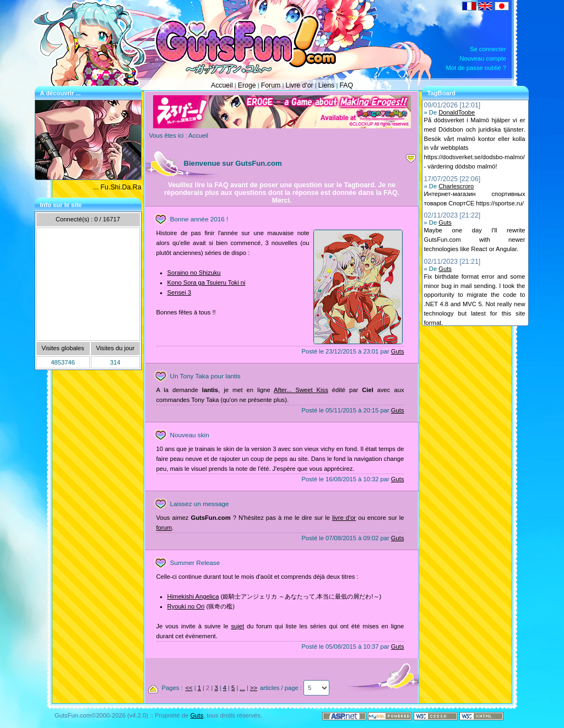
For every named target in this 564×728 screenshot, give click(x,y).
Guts (398, 351)
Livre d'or (299, 85)
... (242, 688)
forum (164, 528)
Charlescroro (456, 186)
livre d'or (344, 518)
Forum (271, 85)
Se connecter (488, 49)
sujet (237, 626)
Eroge (247, 85)
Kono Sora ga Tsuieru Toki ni (207, 282)
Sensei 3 (180, 292)
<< (189, 688)
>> (254, 688)
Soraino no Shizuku (194, 273)
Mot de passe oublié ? (476, 68)
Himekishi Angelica (193, 596)
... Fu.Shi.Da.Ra (117, 187)
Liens (326, 85)
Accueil (222, 85)
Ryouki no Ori (186, 606)
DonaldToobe (457, 112)
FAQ (346, 85)
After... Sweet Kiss (301, 390)
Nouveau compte (483, 58)
